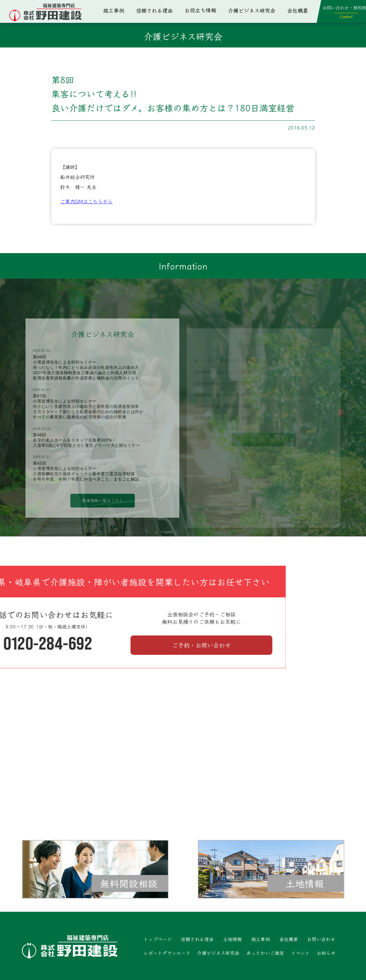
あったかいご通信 (265, 953)
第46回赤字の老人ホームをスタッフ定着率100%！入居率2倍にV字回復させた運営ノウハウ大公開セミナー (86, 451)
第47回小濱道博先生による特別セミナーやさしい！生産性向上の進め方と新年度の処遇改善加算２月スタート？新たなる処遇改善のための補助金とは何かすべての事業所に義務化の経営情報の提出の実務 (88, 418)
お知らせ (326, 953)
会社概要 (298, 10)
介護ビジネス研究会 (252, 10)
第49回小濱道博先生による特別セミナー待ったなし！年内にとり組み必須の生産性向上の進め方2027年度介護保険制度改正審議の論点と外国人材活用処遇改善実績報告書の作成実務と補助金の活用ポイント (86, 379)
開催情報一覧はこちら (103, 512)
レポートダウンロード (167, 953)
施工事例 (114, 10)
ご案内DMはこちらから (86, 201)
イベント (300, 953)
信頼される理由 (154, 10)
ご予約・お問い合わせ (92, 645)
